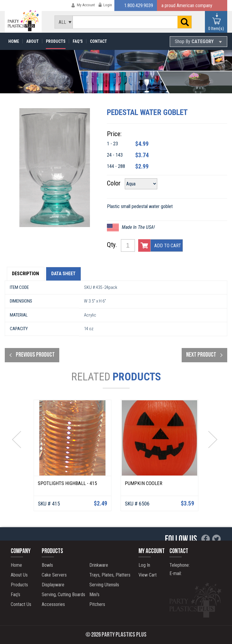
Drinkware (98, 565)
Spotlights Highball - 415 (67, 484)
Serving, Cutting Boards (63, 595)
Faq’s (16, 595)
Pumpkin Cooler (144, 484)
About (32, 41)
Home (14, 41)
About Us (20, 575)
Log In (145, 565)
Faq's (78, 41)
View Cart (148, 575)
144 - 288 (121, 166)
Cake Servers (54, 575)
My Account (86, 5)
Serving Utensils (104, 585)
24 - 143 (120, 155)
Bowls (47, 565)
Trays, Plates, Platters (109, 575)
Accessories (53, 604)
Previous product (35, 356)
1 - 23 (117, 144)
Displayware (52, 585)
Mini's (94, 595)
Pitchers (97, 604)
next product (201, 356)
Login (108, 5)
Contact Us (22, 604)
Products (56, 41)
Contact (98, 41)
